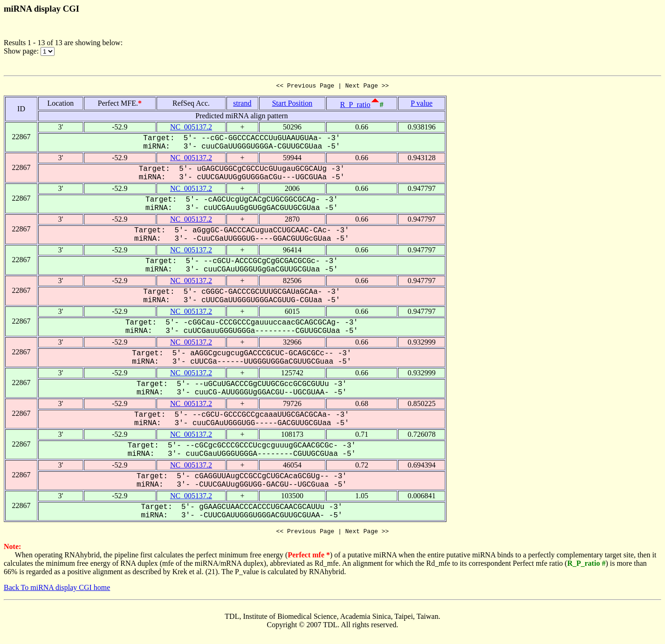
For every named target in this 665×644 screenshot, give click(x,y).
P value (422, 105)
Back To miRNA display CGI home (57, 590)
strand (242, 105)
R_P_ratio (355, 106)
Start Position (292, 105)
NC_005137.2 (191, 128)
